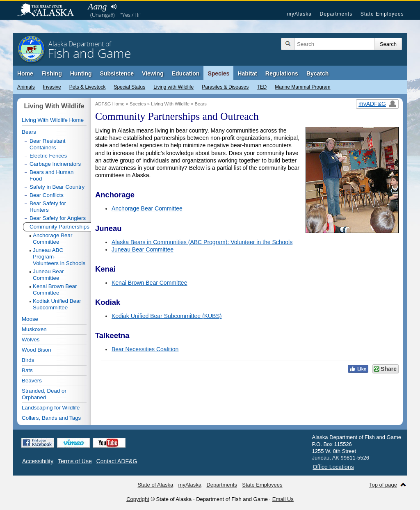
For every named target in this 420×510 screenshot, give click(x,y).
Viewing (153, 73)
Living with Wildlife (173, 87)
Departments (336, 14)
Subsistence (117, 73)
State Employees (382, 14)
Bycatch (317, 73)
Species (218, 73)
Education (186, 73)
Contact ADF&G (117, 461)
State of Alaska (50, 11)
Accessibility (38, 461)
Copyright (138, 499)
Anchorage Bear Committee (147, 208)
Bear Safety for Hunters (48, 207)
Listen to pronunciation (113, 7)
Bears (201, 104)
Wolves (31, 340)
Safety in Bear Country (57, 187)
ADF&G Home (110, 104)
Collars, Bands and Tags (51, 418)
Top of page (383, 485)
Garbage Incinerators (55, 164)
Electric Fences (48, 156)
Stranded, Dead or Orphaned (44, 394)
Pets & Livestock (88, 87)
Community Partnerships (59, 227)
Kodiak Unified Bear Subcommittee (57, 304)
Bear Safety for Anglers (58, 218)
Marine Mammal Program (302, 87)
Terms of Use (75, 461)
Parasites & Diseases (225, 87)
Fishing (52, 73)
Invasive (52, 87)
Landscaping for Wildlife (51, 408)
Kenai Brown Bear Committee (149, 283)
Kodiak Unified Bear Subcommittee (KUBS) (167, 316)
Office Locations (333, 467)
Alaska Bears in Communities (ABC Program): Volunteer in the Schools (202, 242)
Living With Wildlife (170, 104)
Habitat (247, 73)
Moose (30, 319)
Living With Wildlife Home (53, 120)
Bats (27, 370)
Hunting (81, 73)
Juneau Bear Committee (143, 249)
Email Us (283, 499)
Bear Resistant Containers (47, 144)
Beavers (32, 381)
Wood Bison (37, 350)
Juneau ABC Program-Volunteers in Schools (59, 257)
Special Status (129, 87)
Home (25, 73)
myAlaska (299, 14)
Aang (97, 6)
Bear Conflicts (47, 195)
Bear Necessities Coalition (145, 349)
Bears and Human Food (51, 175)
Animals (26, 87)
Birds (28, 360)
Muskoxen (34, 329)
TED (262, 87)
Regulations (282, 73)
